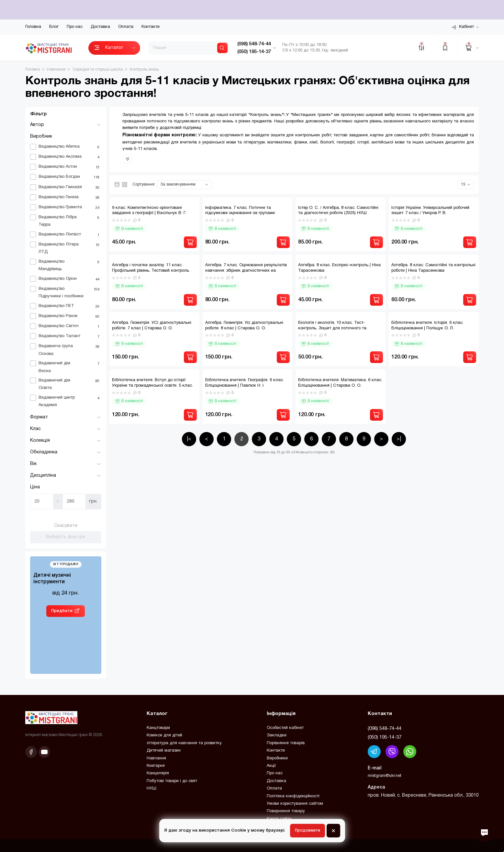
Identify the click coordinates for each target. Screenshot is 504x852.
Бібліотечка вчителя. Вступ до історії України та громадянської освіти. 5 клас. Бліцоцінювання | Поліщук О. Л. (152, 386)
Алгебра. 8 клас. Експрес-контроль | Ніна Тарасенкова (339, 268)
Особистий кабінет (285, 728)
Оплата (126, 27)
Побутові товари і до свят (172, 781)
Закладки (277, 735)
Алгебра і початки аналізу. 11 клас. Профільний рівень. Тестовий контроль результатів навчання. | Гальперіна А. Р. (151, 271)
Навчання (156, 758)
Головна (33, 27)
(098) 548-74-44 (385, 729)
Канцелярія (158, 773)
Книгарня (156, 766)
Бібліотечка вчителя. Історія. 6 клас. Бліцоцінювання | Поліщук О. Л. (427, 326)
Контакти (151, 27)
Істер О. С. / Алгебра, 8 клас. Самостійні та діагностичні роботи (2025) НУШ (338, 211)
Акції (271, 766)
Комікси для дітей (164, 735)
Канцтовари (158, 728)
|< (189, 439)
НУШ (151, 789)
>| (399, 439)
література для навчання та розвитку (184, 743)
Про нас (75, 27)
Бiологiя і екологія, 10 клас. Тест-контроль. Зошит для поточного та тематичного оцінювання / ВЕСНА (332, 328)
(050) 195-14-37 (385, 737)
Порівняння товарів (286, 743)
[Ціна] (42, 502)
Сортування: (144, 184)
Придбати (62, 611)
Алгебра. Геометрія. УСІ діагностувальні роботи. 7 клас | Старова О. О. (152, 326)
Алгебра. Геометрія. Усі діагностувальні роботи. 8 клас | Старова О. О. (244, 326)
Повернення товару (286, 811)
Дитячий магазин (164, 751)
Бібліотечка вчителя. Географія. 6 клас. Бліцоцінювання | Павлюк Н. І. (245, 383)
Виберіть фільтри (66, 537)
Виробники (277, 758)
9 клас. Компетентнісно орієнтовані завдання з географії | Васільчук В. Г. (149, 211)
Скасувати (66, 526)
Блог (54, 27)
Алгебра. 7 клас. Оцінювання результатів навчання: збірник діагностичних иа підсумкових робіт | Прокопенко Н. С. (246, 271)
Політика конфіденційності (293, 796)
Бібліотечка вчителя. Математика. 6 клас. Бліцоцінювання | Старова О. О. (340, 383)
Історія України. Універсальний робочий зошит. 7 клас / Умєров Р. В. (430, 211)
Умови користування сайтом (295, 804)
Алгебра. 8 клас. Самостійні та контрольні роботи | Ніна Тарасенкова (433, 268)
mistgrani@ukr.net (385, 776)
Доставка (100, 27)
